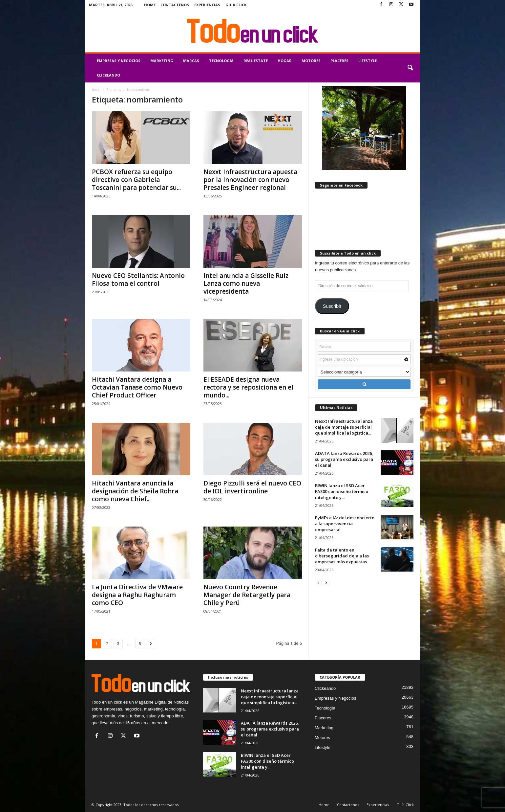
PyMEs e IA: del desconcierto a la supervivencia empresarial (345, 524)
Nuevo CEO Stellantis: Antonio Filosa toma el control (138, 280)
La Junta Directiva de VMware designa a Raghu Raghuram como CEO (137, 595)
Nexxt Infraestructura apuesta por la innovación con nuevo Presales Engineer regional (250, 180)
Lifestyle (368, 61)
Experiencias (207, 5)
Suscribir (332, 306)
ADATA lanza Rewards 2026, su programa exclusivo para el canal (344, 459)
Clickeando (108, 75)
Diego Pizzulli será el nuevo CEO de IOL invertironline (252, 487)
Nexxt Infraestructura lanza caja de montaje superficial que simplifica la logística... (344, 427)
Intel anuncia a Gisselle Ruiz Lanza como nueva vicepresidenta (246, 283)
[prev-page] (318, 583)
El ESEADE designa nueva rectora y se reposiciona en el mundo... (248, 387)
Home (150, 5)
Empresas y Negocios (119, 61)
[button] (410, 68)
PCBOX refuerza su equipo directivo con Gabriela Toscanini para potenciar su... (136, 180)
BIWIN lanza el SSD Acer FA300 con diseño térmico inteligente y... (342, 491)
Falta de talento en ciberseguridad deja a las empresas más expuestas (342, 556)
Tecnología (221, 61)
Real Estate (256, 61)
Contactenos (175, 5)
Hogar (285, 61)
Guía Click (236, 5)
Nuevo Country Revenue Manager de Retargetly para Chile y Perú (247, 595)
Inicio (96, 90)
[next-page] (326, 583)
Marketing (162, 61)
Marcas (191, 61)
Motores (311, 61)
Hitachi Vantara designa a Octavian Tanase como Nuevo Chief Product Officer (137, 387)
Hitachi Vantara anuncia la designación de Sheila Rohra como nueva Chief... (135, 491)
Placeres (339, 61)
